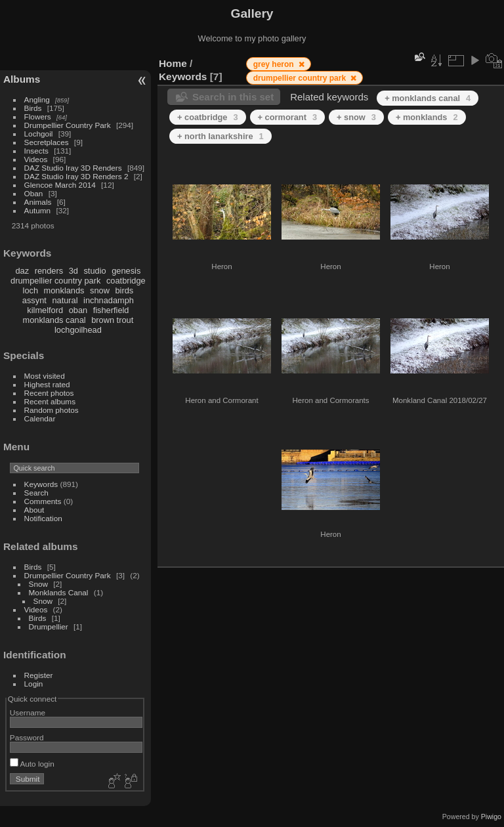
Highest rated (47, 384)
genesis (126, 271)
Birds (33, 108)
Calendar (40, 418)
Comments (43, 501)
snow (100, 290)
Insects (36, 151)
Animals (38, 202)
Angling (37, 99)
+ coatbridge (208, 117)
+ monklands (427, 117)
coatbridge (126, 281)
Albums (22, 79)
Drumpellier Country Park (68, 125)
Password (27, 737)
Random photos (52, 410)
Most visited (45, 376)
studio (94, 271)
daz (23, 271)
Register (39, 675)
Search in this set (233, 97)
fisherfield (111, 310)
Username (28, 712)
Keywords (41, 484)
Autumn (38, 210)
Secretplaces (47, 142)
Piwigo (491, 816)
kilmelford (45, 310)
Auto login (32, 764)
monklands (64, 290)
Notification (43, 518)
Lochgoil (39, 134)
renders (49, 271)
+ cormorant (287, 117)
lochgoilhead (78, 330)
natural (65, 300)
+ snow (356, 117)
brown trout (112, 320)
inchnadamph (109, 300)
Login (34, 684)
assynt (34, 300)
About (34, 510)
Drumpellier (49, 626)
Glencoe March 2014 (60, 185)
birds (124, 290)
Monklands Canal (59, 592)
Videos (36, 159)
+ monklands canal (428, 98)
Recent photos (49, 393)
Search (36, 493)
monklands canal (54, 320)
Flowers (38, 117)
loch (31, 290)
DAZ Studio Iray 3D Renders (73, 168)
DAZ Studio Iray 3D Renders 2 (76, 176)
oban (78, 310)
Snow (38, 584)
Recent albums (50, 401)
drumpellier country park (55, 281)
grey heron (275, 64)
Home (173, 63)
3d (73, 271)
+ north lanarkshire (220, 136)
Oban (34, 193)
